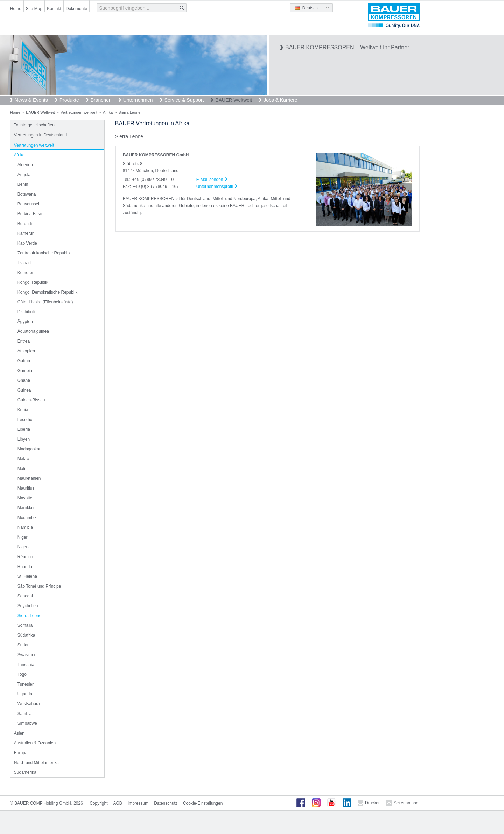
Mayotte (25, 498)
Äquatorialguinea (33, 331)
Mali (21, 469)
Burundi (25, 224)
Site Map (34, 9)
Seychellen (28, 606)
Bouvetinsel (28, 204)
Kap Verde (27, 243)
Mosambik (27, 518)
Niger (23, 537)
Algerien (25, 165)
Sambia (25, 714)
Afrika (108, 112)
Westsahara (29, 704)
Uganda (25, 694)
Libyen (24, 439)
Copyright (99, 803)
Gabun (24, 361)
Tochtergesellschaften (34, 125)
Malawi (24, 459)
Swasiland (27, 655)
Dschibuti (26, 312)
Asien (19, 733)
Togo (22, 674)
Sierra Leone (30, 616)
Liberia (24, 429)
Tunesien (26, 684)
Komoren (26, 273)
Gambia (25, 371)
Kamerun (26, 233)
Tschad (24, 263)
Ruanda (25, 567)
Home (16, 9)
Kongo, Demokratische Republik (47, 292)
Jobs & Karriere (280, 100)
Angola (24, 175)
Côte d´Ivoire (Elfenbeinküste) (45, 302)
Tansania (26, 665)
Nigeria (24, 547)
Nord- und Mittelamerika (36, 763)
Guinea (24, 390)
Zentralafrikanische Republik (44, 253)
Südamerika (25, 772)
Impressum (138, 803)
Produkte (69, 100)
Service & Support (184, 100)
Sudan (24, 645)
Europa (21, 753)
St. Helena (27, 576)
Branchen (101, 100)
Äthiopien (26, 351)
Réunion (25, 557)
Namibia (25, 527)
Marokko (26, 508)
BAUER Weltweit (234, 100)
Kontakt (54, 9)
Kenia (23, 410)
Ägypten (25, 322)
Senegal (25, 596)
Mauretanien (29, 478)
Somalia (25, 625)
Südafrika (26, 635)
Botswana (27, 194)
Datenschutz (166, 803)
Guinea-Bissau (31, 400)
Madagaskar (29, 449)
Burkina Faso (30, 214)
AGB (118, 803)
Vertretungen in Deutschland (40, 135)
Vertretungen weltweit (79, 112)
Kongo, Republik (33, 282)
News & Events (31, 100)
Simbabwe (27, 723)
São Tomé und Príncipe (39, 586)
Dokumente (76, 9)
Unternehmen (138, 100)
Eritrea (24, 341)
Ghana (24, 380)
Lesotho (25, 420)
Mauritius (26, 488)
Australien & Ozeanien (35, 743)
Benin (23, 184)
